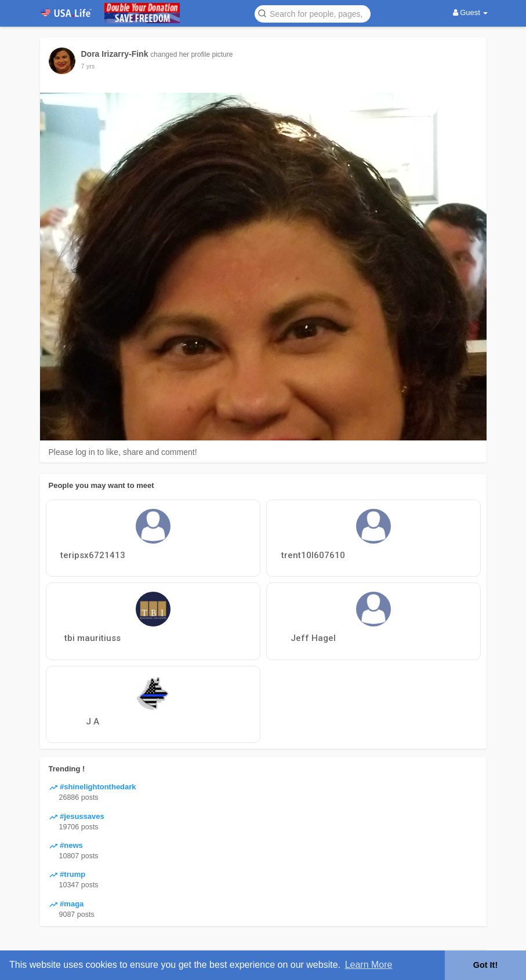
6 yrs (88, 66)
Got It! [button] (485, 965)
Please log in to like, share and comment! (123, 452)
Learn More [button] (369, 965)
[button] (313, 13)
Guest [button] (471, 12)
